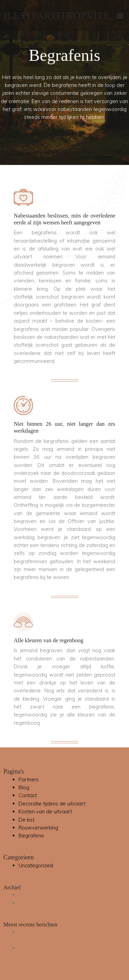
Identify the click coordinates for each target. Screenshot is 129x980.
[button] (120, 16)
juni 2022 (29, 895)
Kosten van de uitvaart (45, 811)
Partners (29, 779)
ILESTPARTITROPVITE (57, 15)
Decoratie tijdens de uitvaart (52, 804)
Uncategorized (36, 865)
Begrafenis (31, 836)
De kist (26, 820)
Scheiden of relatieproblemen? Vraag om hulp (72, 948)
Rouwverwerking (38, 828)
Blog (24, 787)
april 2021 (30, 903)
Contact (28, 795)
